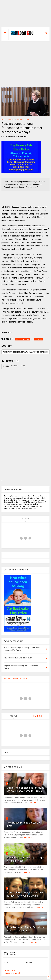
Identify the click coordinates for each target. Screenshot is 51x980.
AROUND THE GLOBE (23, 119)
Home (3, 119)
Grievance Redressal (12, 973)
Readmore (32, 803)
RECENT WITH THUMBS (15, 679)
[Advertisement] (26, 15)
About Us (29, 962)
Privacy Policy (10, 971)
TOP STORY (11, 119)
